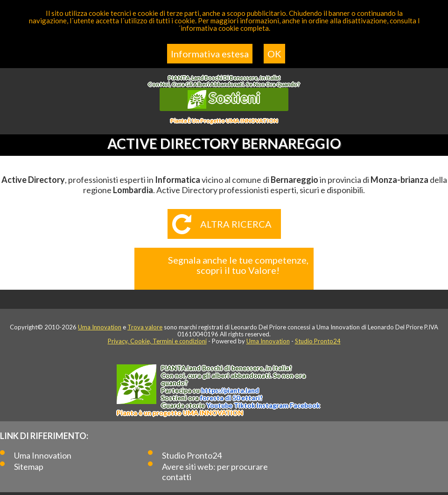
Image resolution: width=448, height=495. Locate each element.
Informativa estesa (210, 54)
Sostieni (224, 99)
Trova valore (145, 327)
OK (274, 54)
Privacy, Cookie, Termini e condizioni (157, 341)
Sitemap (29, 467)
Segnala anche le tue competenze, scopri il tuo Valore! (238, 265)
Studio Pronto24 (318, 341)
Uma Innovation (100, 327)
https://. (230, 390)
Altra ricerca (236, 224)
